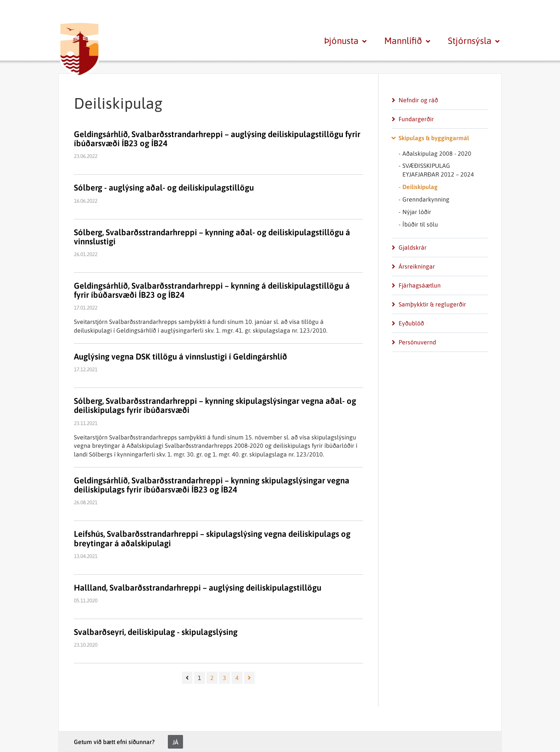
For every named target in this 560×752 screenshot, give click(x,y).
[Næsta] (249, 678)
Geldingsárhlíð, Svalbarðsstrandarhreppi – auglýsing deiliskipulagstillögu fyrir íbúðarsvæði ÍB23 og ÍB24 (217, 139)
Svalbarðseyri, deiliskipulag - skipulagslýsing (156, 632)
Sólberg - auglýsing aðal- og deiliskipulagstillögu (164, 188)
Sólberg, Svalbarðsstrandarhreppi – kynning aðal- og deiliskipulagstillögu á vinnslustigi (212, 237)
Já (175, 742)
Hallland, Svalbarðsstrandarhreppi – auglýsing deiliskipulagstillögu (198, 588)
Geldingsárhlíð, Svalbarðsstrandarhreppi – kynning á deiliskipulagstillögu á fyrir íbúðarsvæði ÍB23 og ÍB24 (212, 290)
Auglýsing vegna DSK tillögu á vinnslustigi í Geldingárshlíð (181, 356)
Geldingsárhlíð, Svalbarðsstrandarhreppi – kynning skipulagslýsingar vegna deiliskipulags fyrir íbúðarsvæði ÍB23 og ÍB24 (212, 485)
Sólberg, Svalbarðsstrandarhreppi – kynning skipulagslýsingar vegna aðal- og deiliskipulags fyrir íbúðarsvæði (215, 405)
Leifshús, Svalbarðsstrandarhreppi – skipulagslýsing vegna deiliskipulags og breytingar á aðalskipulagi (212, 538)
